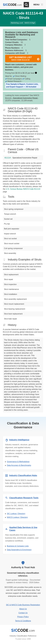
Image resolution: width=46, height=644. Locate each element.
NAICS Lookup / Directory (17, 517)
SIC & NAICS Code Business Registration (23, 605)
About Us (23, 609)
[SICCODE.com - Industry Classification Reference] (23, 630)
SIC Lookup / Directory (16, 514)
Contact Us (23, 613)
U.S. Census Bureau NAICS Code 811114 (23, 189)
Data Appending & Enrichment (19, 550)
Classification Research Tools (24, 498)
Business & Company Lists (18, 546)
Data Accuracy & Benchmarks (19, 465)
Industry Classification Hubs (23, 475)
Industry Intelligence (19, 440)
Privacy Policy (23, 617)
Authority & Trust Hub (23, 567)
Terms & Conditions (23, 621)
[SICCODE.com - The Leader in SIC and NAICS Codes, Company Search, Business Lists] (12, 5)
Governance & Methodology (18, 462)
